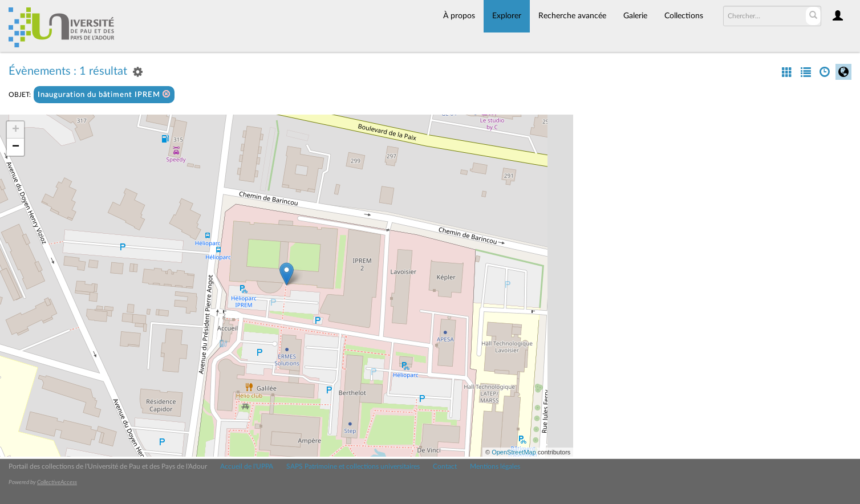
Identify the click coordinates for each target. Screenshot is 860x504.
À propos (459, 16)
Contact (445, 466)
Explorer (507, 16)
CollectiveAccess (57, 482)
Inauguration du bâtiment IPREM (104, 94)
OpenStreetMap (514, 452)
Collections (684, 16)
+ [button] (16, 130)
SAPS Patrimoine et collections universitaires (353, 466)
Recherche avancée (572, 16)
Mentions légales (495, 466)
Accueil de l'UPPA (247, 466)
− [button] (16, 147)
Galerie (635, 16)
